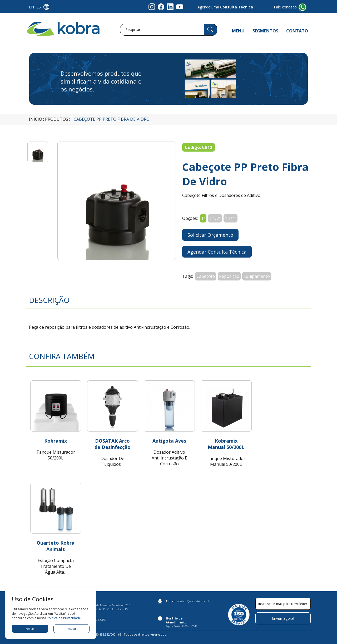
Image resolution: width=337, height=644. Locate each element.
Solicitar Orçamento (210, 235)
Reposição (229, 276)
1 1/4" (231, 218)
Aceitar (30, 629)
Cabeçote (206, 276)
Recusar (71, 629)
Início (36, 119)
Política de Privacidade (64, 618)
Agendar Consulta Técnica (217, 252)
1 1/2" (215, 218)
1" (203, 218)
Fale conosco (285, 7)
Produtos (57, 119)
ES (39, 7)
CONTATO (297, 31)
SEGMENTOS (265, 31)
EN (31, 7)
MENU (238, 31)
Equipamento (257, 276)
